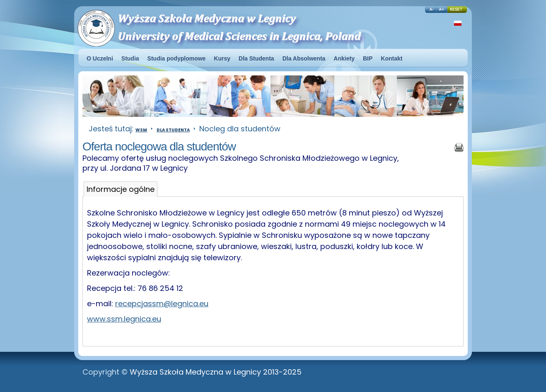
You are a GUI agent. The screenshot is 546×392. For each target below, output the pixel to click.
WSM (141, 130)
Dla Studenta (173, 130)
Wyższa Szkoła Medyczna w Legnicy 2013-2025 (216, 372)
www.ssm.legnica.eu (124, 319)
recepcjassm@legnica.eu (162, 304)
